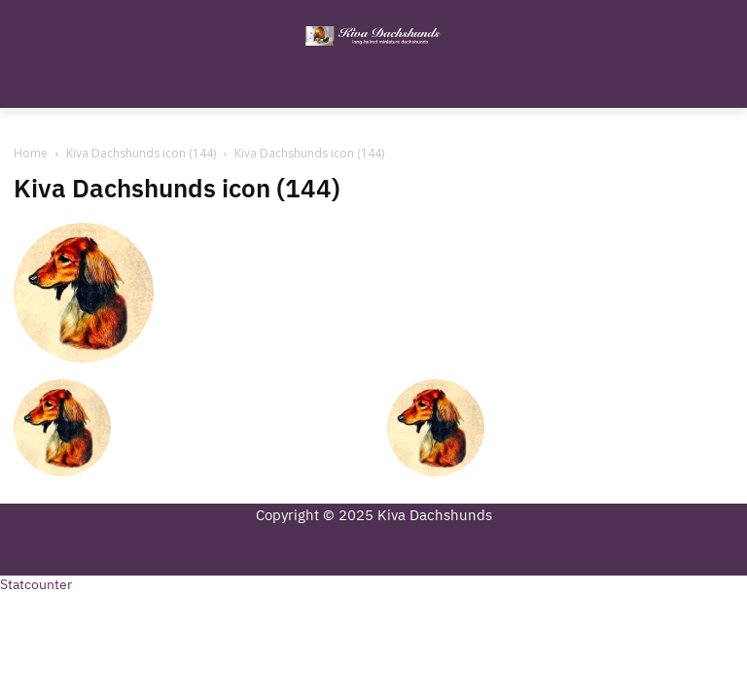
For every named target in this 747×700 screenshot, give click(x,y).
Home (31, 153)
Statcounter (36, 585)
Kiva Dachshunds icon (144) (141, 153)
